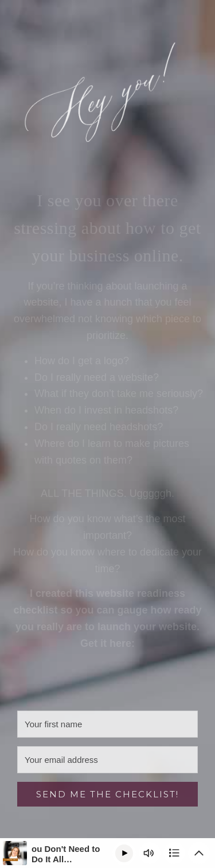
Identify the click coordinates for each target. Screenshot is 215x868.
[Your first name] (107, 724)
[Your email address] (107, 760)
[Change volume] (150, 853)
